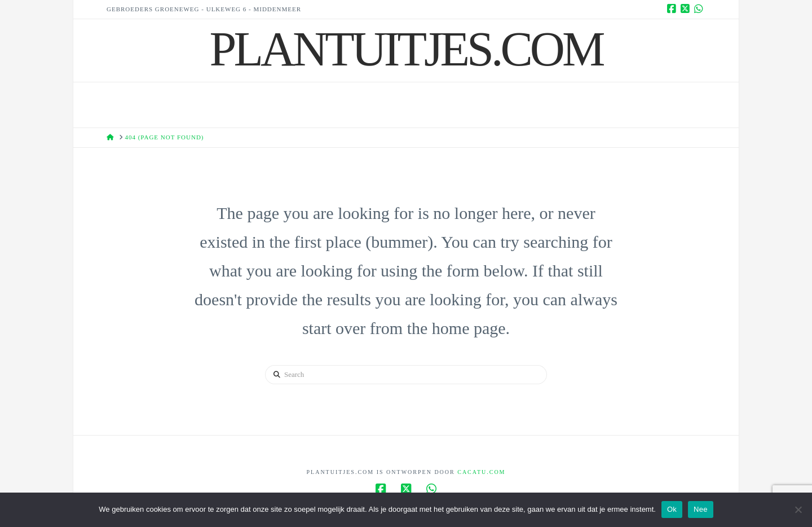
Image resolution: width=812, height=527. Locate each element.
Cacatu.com (481, 472)
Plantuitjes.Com (406, 49)
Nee (701, 509)
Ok (672, 509)
